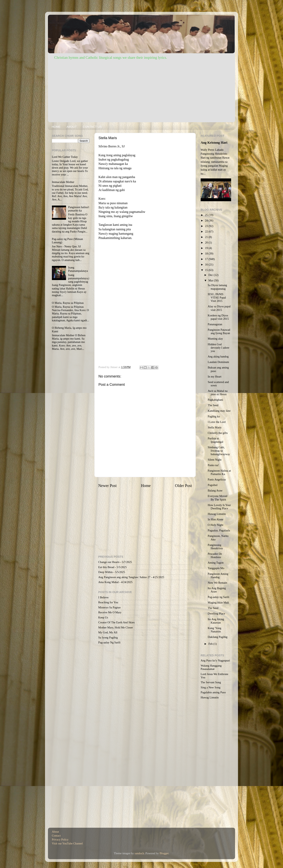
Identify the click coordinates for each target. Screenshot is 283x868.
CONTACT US (92, 127)
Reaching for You (108, 602)
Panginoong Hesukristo (215, 547)
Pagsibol (213, 485)
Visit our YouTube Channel (67, 843)
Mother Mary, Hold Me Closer (116, 627)
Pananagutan (215, 324)
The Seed (213, 405)
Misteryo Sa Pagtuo (109, 607)
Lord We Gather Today (65, 157)
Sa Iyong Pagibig (108, 637)
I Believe (103, 597)
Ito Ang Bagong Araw (217, 590)
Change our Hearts (109, 562)
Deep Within (105, 572)
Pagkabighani (215, 400)
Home (146, 486)
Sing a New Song (210, 687)
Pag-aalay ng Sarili (219, 597)
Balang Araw (215, 490)
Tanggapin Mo (216, 568)
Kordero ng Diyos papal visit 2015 (218, 317)
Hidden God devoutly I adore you (218, 348)
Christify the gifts (218, 433)
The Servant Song (211, 682)
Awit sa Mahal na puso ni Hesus (218, 393)
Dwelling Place (216, 614)
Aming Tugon (216, 563)
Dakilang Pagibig (218, 637)
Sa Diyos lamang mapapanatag (217, 287)
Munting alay (215, 339)
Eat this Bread (106, 567)
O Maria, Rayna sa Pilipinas (68, 303)
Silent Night (215, 460)
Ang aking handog (218, 356)
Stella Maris (215, 427)
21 (207, 237)
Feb (211, 644)
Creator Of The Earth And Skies (116, 622)
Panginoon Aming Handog (218, 575)
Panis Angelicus (217, 479)
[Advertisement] (141, 90)
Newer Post (108, 486)
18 (207, 254)
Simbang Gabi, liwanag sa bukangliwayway (219, 451)
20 (207, 242)
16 (207, 265)
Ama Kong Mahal (108, 582)
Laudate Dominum (218, 362)
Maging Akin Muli (218, 603)
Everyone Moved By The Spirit (218, 498)
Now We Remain (217, 583)
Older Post (183, 486)
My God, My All (108, 632)
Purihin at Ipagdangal (215, 440)
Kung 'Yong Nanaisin (215, 630)
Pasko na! (213, 465)
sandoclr (139, 853)
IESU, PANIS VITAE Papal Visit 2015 (217, 298)
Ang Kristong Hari (214, 143)
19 (207, 248)
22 (207, 231)
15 (207, 270)
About (55, 832)
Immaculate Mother (63, 182)
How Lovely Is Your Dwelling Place (219, 507)
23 (207, 226)
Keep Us (103, 617)
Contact (56, 836)
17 (207, 259)
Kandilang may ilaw (219, 411)
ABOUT (72, 127)
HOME (56, 127)
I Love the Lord (217, 422)
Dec (211, 275)
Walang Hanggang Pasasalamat (211, 667)
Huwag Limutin (217, 514)
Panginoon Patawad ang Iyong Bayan (219, 331)
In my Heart (215, 377)
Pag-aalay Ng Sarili (109, 642)
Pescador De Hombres (215, 555)
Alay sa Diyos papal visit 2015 (219, 308)
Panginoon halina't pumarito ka (79, 209)
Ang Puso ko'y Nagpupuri (215, 660)
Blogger (164, 853)
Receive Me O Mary (110, 612)
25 (207, 215)
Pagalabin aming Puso (213, 692)
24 (207, 220)
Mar (211, 280)
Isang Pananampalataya (78, 269)
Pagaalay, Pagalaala (219, 530)
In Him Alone (215, 519)
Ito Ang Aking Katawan (216, 621)
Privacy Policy (60, 840)
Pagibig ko (214, 416)
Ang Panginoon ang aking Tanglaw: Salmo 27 (124, 577)
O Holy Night (215, 525)
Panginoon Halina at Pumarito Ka (219, 472)
